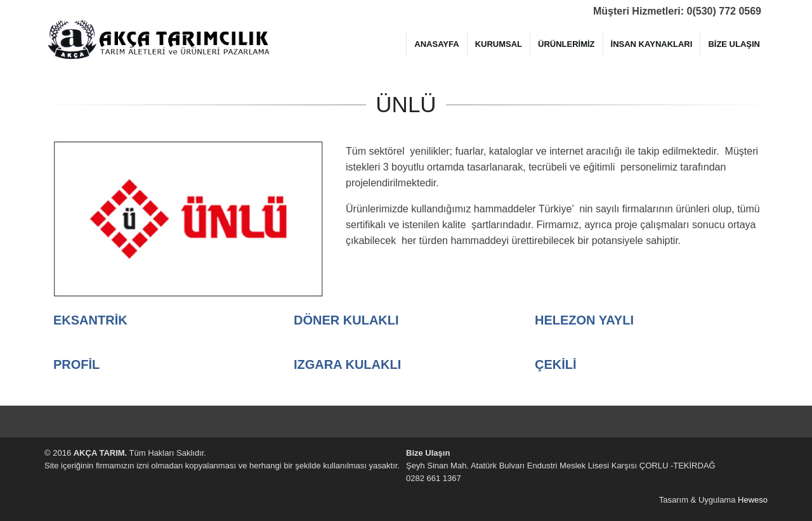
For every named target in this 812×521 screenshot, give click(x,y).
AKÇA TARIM (159, 38)
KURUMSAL (499, 44)
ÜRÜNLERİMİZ (566, 44)
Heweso (753, 500)
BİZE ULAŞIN (734, 44)
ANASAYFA (436, 44)
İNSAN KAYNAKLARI (652, 44)
